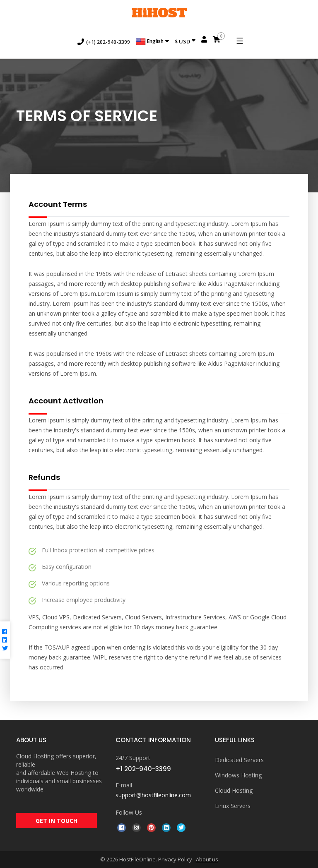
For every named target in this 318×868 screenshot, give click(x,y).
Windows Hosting (238, 775)
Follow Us (129, 812)
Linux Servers (233, 806)
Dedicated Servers (239, 760)
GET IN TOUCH (57, 821)
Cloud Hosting (234, 790)
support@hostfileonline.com (153, 795)
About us (207, 859)
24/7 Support (133, 758)
